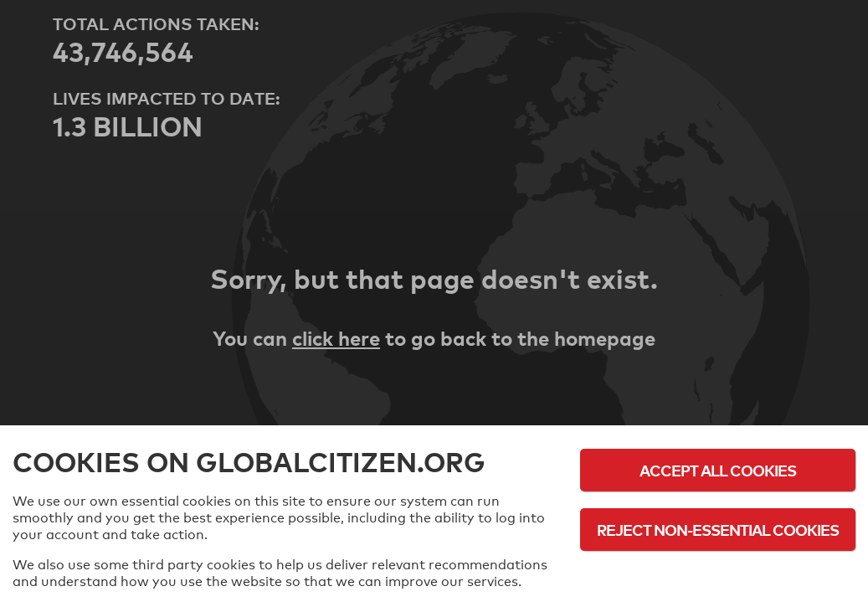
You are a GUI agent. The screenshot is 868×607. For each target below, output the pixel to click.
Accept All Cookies (718, 470)
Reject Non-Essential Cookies (718, 530)
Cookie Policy (718, 576)
